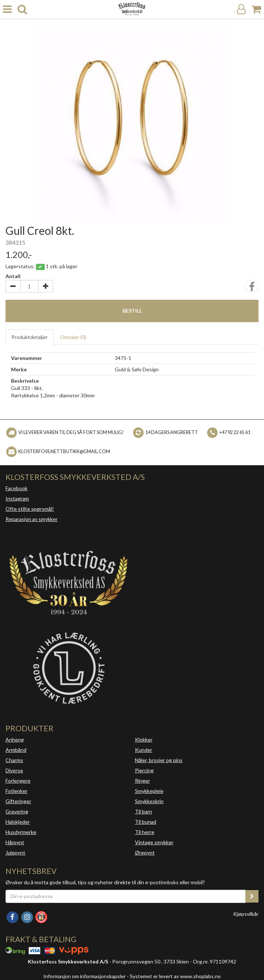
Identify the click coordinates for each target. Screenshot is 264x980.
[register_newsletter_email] (252, 896)
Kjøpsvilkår (246, 914)
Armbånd (16, 750)
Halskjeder (18, 822)
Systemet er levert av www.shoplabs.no (175, 976)
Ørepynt (145, 853)
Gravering (17, 811)
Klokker (144, 739)
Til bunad (146, 822)
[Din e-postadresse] (126, 896)
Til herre (145, 832)
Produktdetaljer (30, 337)
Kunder (144, 750)
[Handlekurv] (256, 9)
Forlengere (18, 781)
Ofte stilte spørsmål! (30, 509)
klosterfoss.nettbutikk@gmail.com (64, 451)
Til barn (144, 811)
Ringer (142, 781)
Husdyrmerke (21, 832)
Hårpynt (15, 842)
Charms (14, 760)
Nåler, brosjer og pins (159, 760)
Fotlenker (16, 791)
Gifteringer (18, 801)
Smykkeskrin (149, 801)
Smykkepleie (149, 791)
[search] (22, 9)
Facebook (16, 488)
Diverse (14, 770)
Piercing (144, 770)
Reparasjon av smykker (32, 519)
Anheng (15, 739)
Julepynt (15, 853)
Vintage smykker (154, 842)
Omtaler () (73, 337)
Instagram (17, 498)
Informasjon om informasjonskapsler (85, 976)
